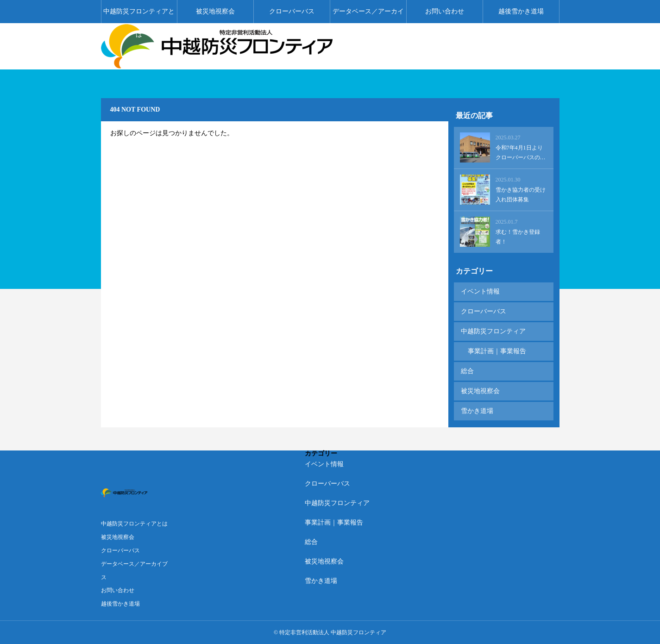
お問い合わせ (445, 11)
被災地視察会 (215, 11)
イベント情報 (480, 291)
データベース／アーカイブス (368, 16)
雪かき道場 (477, 411)
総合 (467, 371)
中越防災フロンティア (493, 331)
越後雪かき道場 (521, 11)
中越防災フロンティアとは (139, 16)
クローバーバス (292, 11)
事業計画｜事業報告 (497, 351)
